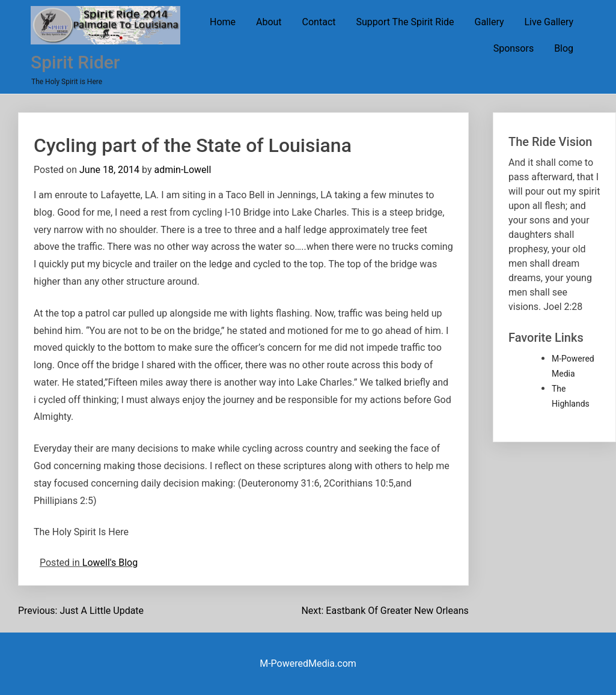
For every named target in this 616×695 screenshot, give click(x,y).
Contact (319, 22)
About (269, 22)
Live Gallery (549, 22)
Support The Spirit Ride (405, 22)
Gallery (489, 22)
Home (223, 22)
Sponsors (514, 48)
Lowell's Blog (110, 563)
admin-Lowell (182, 170)
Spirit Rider (75, 62)
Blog (564, 48)
